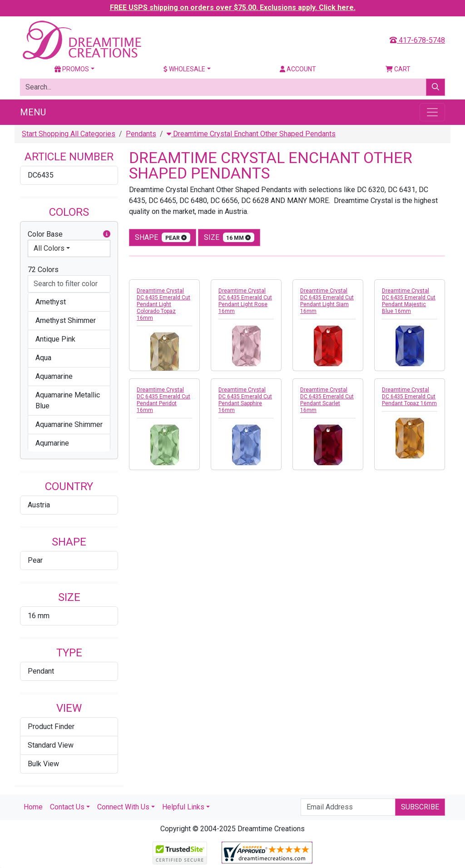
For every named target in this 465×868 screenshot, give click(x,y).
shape (163, 237)
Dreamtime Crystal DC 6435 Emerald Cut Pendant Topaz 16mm (409, 397)
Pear (35, 560)
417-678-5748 (417, 40)
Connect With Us (123, 807)
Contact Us (67, 807)
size (229, 237)
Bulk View (43, 764)
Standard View (51, 745)
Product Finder (51, 727)
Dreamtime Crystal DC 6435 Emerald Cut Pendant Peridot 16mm (163, 400)
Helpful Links (183, 807)
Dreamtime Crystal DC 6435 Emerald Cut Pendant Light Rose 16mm (245, 301)
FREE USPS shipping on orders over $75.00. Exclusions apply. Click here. (233, 7)
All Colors (49, 248)
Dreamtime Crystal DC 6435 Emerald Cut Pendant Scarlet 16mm (327, 400)
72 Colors (43, 270)
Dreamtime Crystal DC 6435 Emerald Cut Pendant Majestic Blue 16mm (409, 301)
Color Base (69, 234)
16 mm (39, 616)
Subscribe (420, 807)
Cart (398, 69)
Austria (39, 505)
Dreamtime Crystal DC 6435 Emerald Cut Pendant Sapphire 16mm (245, 400)
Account (298, 69)
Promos (72, 69)
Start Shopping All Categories (69, 134)
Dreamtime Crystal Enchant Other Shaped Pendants (251, 134)
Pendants (141, 134)
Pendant (41, 671)
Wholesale (184, 69)
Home (33, 807)
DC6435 (41, 175)
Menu (33, 112)
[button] (107, 234)
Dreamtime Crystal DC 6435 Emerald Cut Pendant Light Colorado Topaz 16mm (163, 304)
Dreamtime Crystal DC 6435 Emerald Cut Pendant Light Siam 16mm (327, 301)
